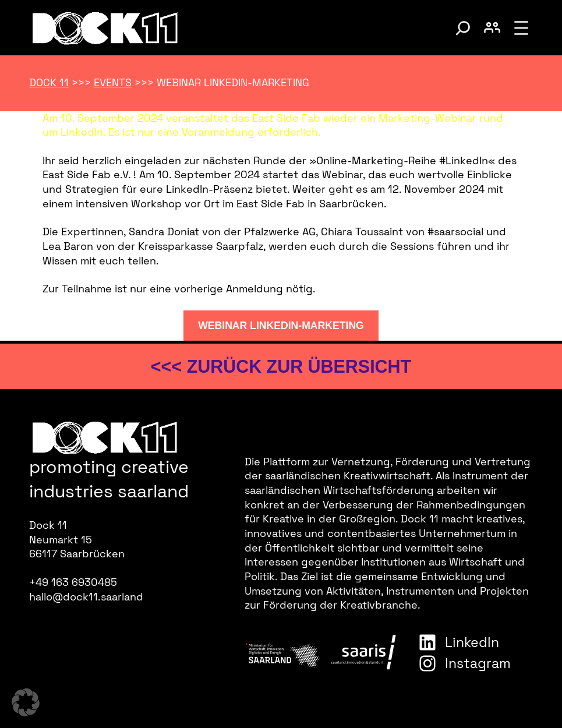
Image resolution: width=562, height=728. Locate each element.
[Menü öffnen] (521, 28)
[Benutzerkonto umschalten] (492, 28)
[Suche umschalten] (463, 28)
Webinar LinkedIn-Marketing (281, 326)
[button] (26, 702)
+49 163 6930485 (73, 582)
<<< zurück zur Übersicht (281, 366)
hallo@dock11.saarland (86, 597)
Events (113, 83)
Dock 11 (49, 83)
